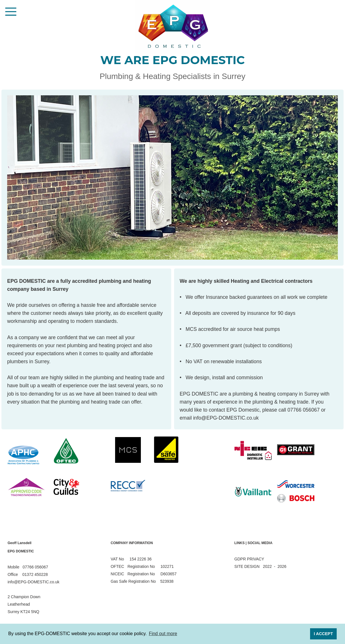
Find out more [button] (163, 634)
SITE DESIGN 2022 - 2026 (261, 566)
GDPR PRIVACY (249, 559)
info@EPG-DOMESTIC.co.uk (226, 418)
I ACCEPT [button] (323, 634)
